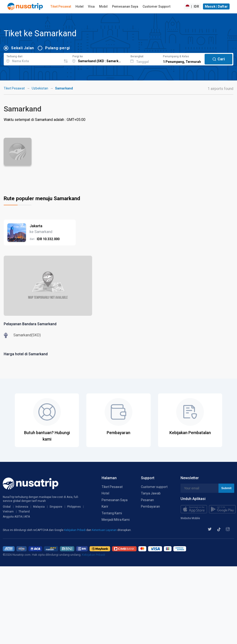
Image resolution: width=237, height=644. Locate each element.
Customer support (154, 487)
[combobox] (33, 58)
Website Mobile (190, 518)
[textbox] (33, 58)
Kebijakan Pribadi (75, 530)
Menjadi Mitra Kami (116, 520)
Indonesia (22, 507)
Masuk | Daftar (216, 6)
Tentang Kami (112, 513)
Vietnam (8, 512)
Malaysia (39, 507)
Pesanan (147, 500)
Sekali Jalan (23, 48)
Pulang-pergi (58, 48)
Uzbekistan (40, 88)
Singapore (56, 507)
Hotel (80, 6)
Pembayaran (150, 506)
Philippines (74, 507)
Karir (105, 506)
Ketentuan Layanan (105, 530)
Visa (91, 6)
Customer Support (156, 6)
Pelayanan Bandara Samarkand (30, 324)
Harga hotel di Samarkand (26, 354)
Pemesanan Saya (125, 6)
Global (7, 507)
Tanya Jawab (151, 493)
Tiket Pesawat (61, 6)
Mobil (103, 6)
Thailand (24, 512)
